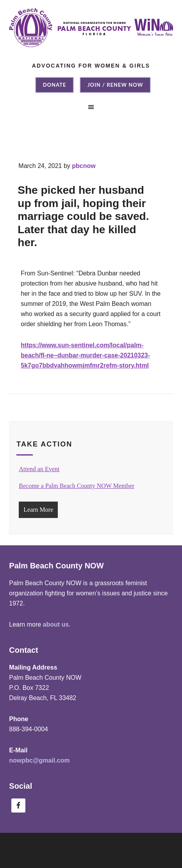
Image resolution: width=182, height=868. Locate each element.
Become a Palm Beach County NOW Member (77, 486)
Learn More (38, 510)
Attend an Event (39, 469)
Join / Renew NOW (115, 85)
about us (56, 624)
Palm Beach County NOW (91, 35)
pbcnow (84, 166)
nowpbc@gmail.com (39, 760)
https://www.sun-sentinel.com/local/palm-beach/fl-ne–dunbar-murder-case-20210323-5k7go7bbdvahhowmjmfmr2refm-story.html (85, 355)
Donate (55, 85)
